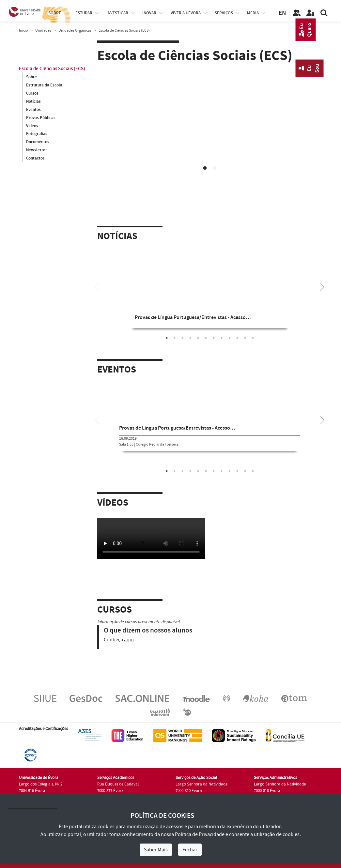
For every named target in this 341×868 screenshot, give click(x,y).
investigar (117, 13)
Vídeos (32, 126)
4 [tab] (190, 338)
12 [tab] (253, 338)
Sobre (55, 13)
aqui (129, 640)
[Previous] (97, 286)
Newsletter (37, 150)
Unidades (43, 30)
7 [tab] (214, 338)
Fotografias (37, 134)
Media (253, 13)
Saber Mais (156, 850)
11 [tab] (245, 338)
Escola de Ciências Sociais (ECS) (52, 69)
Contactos (35, 159)
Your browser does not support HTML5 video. (210, 130)
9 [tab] (229, 338)
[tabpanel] (210, 131)
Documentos (38, 142)
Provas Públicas (41, 118)
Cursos (32, 93)
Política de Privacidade (200, 834)
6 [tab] (206, 338)
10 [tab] (237, 338)
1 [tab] (205, 168)
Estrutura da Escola (44, 85)
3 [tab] (182, 338)
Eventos (33, 110)
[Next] (322, 286)
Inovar (149, 13)
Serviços (224, 13)
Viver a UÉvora (186, 13)
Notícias (33, 101)
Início (23, 30)
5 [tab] (198, 338)
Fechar (190, 850)
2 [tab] (215, 168)
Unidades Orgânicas (75, 30)
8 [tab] (222, 338)
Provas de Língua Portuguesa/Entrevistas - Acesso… (193, 318)
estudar (84, 13)
